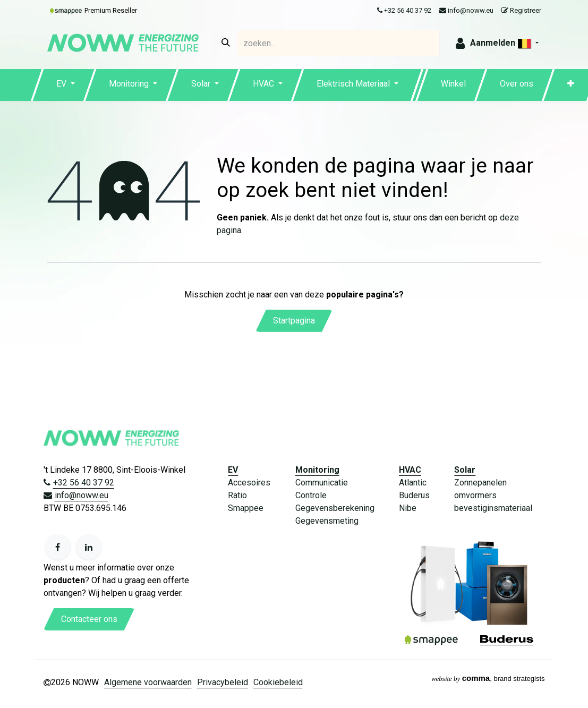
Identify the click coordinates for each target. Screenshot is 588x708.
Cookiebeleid (278, 682)
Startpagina (294, 321)
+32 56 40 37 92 (404, 10)
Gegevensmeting (327, 521)
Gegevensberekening (335, 508)
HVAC (410, 470)
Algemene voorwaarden (148, 682)
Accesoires (249, 483)
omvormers (475, 495)
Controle (311, 495)
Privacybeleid (223, 682)
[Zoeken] (226, 43)
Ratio (237, 495)
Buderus (414, 495)
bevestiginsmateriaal (493, 508)
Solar (465, 470)
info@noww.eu (466, 10)
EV (233, 470)
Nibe (408, 508)
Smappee (246, 508)
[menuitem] (66, 85)
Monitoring (317, 470)
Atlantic (413, 483)
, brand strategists (488, 679)
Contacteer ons (89, 619)
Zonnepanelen (480, 483)
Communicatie (322, 483)
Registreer (521, 10)
